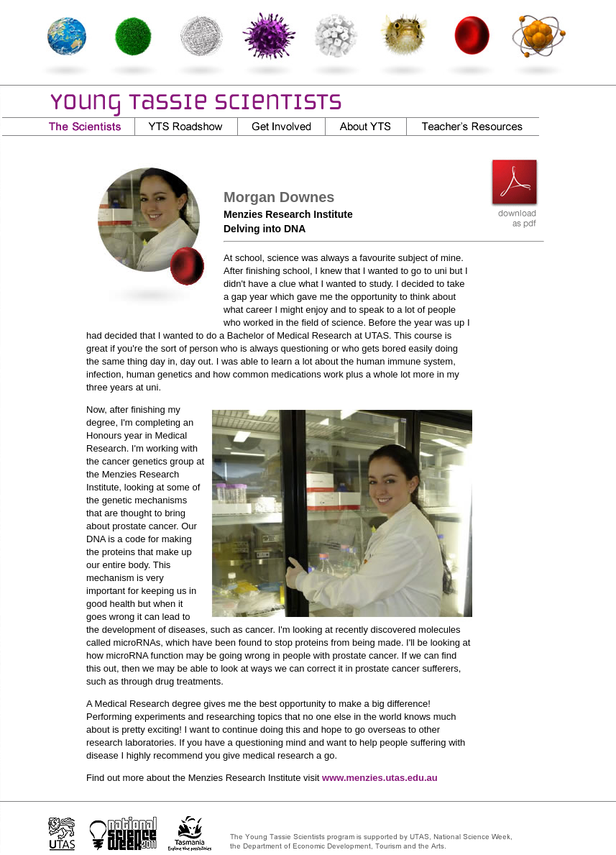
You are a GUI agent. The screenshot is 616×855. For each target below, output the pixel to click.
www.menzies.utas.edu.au (380, 778)
